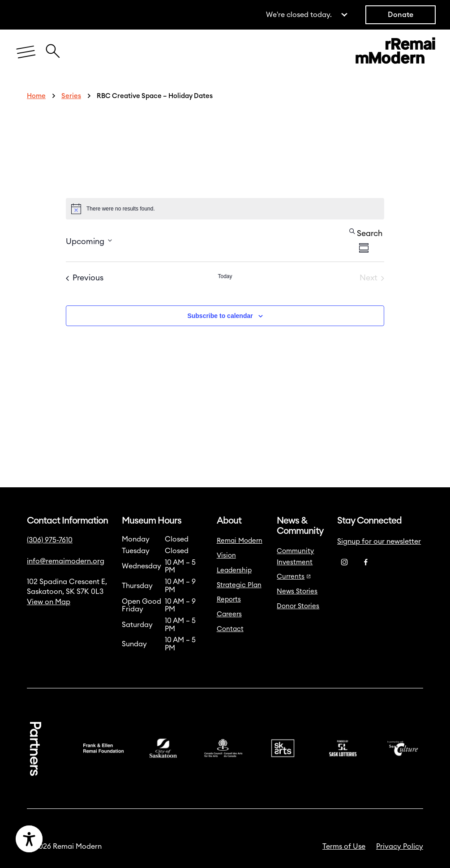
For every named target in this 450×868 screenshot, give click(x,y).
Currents (294, 577)
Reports (229, 599)
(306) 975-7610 (50, 540)
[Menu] (26, 53)
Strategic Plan (239, 585)
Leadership (234, 570)
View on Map (49, 602)
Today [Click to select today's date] (225, 276)
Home (36, 96)
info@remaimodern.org (66, 561)
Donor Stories (298, 606)
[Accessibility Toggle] (69, 839)
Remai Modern (240, 541)
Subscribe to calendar (220, 316)
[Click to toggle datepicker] (89, 241)
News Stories (297, 591)
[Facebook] (366, 563)
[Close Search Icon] (53, 46)
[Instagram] (344, 563)
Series (71, 96)
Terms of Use (344, 847)
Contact (230, 629)
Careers (229, 614)
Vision (226, 556)
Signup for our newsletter (379, 541)
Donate (401, 15)
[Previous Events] (85, 278)
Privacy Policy (400, 847)
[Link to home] (395, 52)
